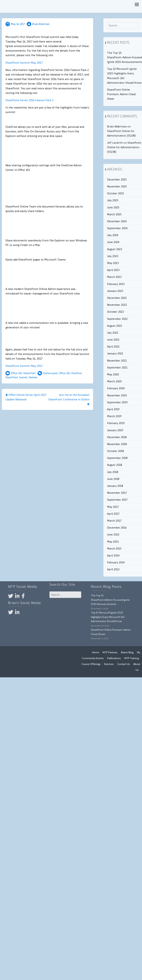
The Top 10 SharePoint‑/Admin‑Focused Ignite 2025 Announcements (86, 600)
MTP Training (132, 658)
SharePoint (29, 373)
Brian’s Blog (127, 652)
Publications (114, 658)
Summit (23, 377)
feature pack (50, 373)
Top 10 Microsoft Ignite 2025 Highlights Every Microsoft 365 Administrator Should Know (83, 617)
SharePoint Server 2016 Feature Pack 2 (29, 100)
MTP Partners (110, 652)
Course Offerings (91, 664)
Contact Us (124, 664)
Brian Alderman (41, 24)
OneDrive (76, 373)
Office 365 (16, 373)
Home (96, 652)
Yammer (33, 377)
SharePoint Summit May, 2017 (24, 63)
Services (109, 664)
